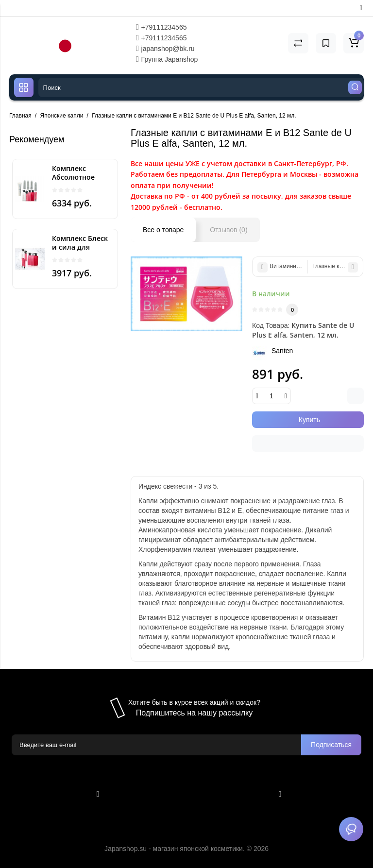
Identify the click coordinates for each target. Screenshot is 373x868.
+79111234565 (161, 27)
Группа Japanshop (167, 59)
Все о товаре (163, 230)
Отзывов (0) (229, 230)
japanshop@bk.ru (165, 49)
